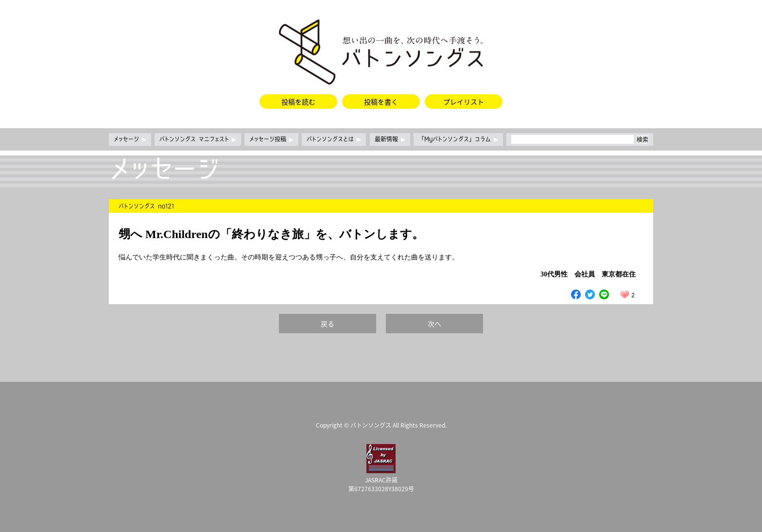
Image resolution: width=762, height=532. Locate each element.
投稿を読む (298, 102)
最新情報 (390, 139)
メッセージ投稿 (271, 139)
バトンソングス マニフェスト (198, 139)
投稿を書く (381, 102)
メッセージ (130, 139)
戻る (328, 324)
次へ (434, 324)
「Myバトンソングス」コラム (458, 139)
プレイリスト (464, 102)
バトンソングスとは (334, 139)
